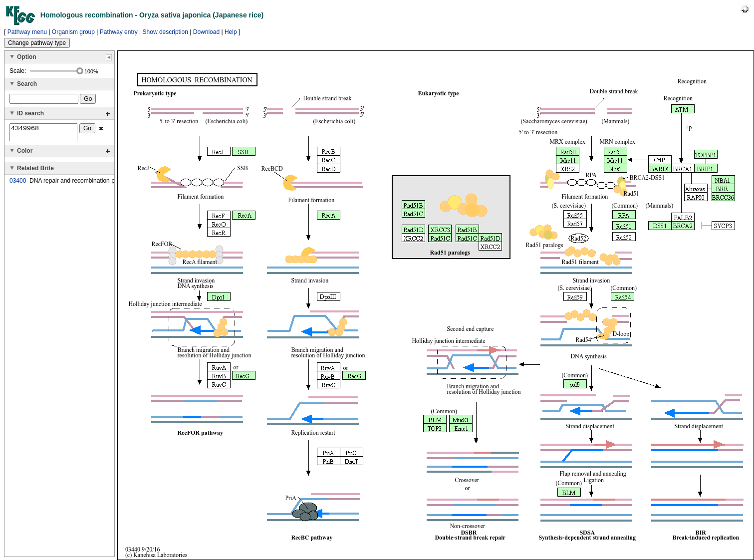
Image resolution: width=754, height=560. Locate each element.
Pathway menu (27, 32)
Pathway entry (119, 32)
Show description (165, 32)
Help (231, 32)
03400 (18, 184)
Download (206, 32)
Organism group (73, 32)
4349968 (43, 134)
